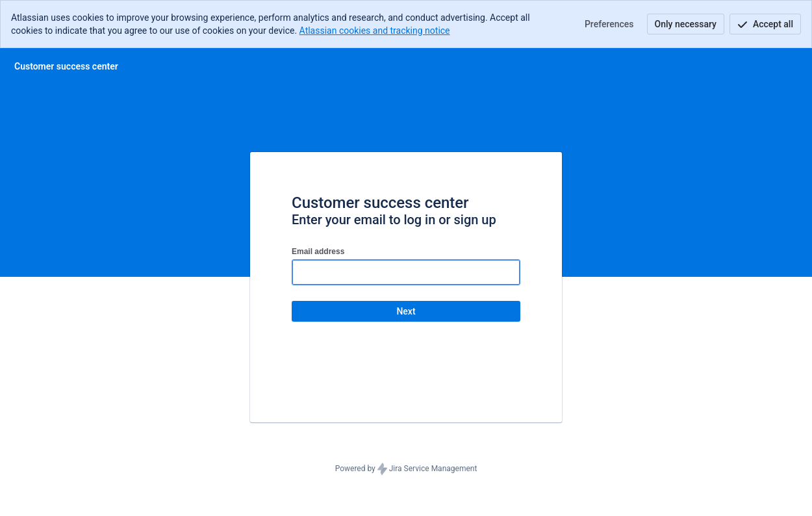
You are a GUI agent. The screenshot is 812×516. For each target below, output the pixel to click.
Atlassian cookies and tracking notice (375, 31)
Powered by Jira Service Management (406, 469)
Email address (318, 252)
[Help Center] (66, 66)
